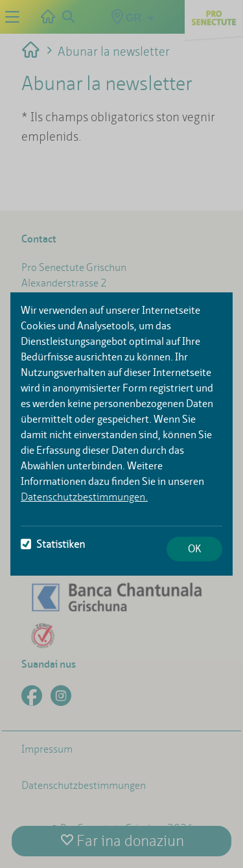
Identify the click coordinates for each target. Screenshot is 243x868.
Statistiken (53, 544)
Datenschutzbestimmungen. (84, 497)
